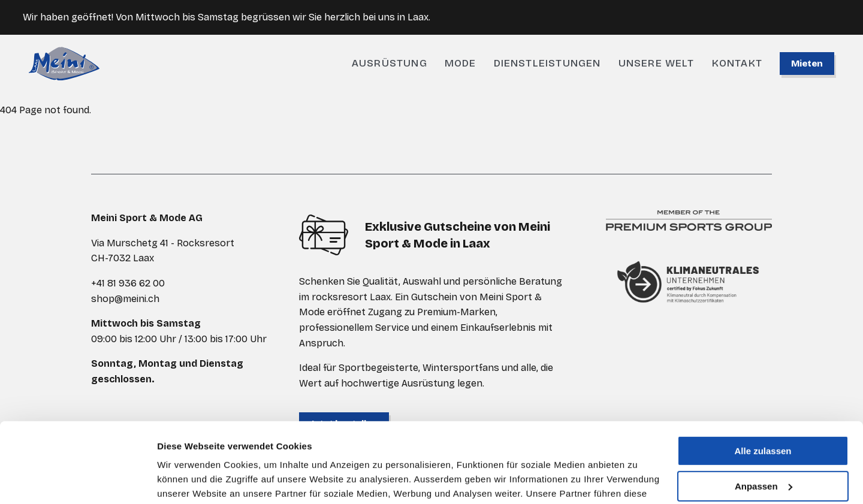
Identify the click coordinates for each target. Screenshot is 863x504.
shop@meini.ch (125, 299)
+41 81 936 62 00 (128, 283)
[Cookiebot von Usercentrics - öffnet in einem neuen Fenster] (78, 481)
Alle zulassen (763, 376)
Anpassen (764, 411)
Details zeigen (187, 480)
